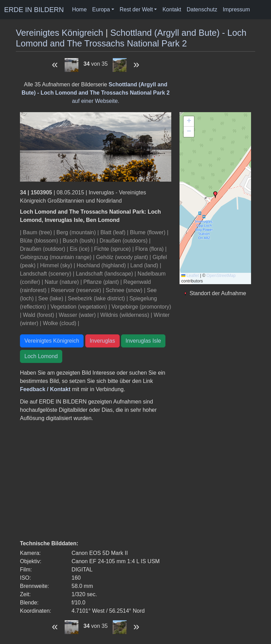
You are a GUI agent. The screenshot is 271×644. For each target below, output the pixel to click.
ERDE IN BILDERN (34, 10)
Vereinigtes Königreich (59, 33)
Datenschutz (202, 9)
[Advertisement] (96, 481)
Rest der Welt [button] (136, 9)
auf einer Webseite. (96, 93)
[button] (215, 195)
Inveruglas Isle (143, 341)
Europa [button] (101, 9)
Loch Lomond (41, 356)
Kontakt (172, 9)
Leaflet (190, 276)
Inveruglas (102, 341)
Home (79, 9)
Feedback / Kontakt (45, 389)
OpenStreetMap (221, 276)
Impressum (236, 9)
